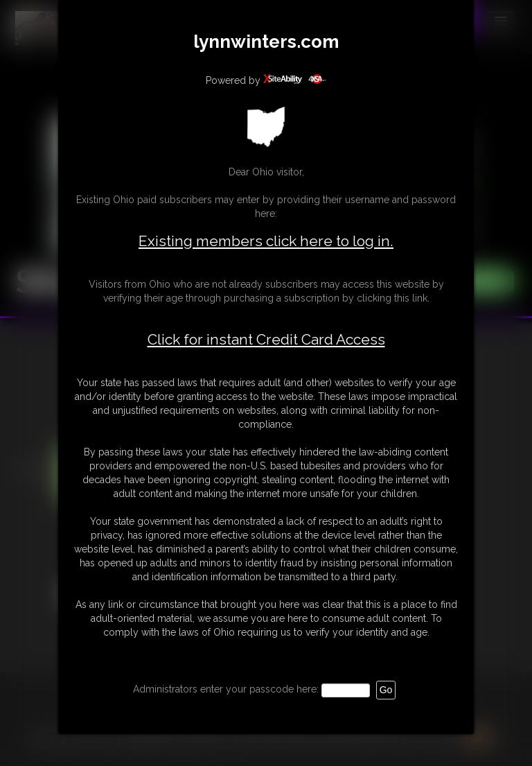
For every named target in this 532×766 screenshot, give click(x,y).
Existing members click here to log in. (266, 241)
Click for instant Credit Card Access (266, 340)
